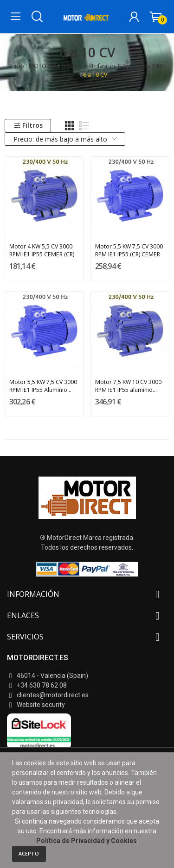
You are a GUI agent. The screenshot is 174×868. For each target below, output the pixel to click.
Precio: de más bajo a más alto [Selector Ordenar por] (65, 139)
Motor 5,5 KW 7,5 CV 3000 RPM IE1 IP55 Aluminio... (43, 386)
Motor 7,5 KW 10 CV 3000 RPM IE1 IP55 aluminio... (128, 386)
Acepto (29, 854)
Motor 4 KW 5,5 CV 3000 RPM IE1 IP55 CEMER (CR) (42, 250)
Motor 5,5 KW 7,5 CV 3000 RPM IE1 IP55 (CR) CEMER (129, 250)
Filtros (28, 125)
